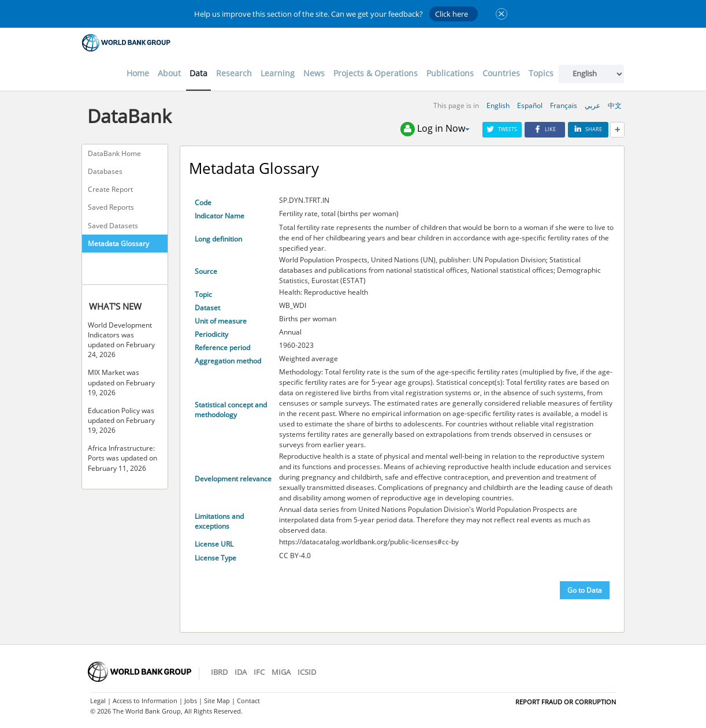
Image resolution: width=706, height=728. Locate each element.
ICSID (307, 672)
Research (234, 73)
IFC (259, 672)
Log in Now (435, 129)
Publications (450, 73)
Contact (248, 701)
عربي (592, 105)
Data (198, 73)
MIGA (281, 672)
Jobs (191, 701)
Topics (541, 73)
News (314, 73)
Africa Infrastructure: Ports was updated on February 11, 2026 (122, 458)
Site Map (217, 701)
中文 (615, 105)
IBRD (219, 672)
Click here (452, 14)
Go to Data (585, 590)
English (498, 105)
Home (138, 73)
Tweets (502, 129)
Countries (501, 73)
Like (545, 129)
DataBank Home (114, 153)
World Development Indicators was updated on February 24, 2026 (121, 340)
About (169, 73)
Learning (278, 73)
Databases (105, 171)
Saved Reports (111, 207)
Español (530, 105)
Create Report (110, 189)
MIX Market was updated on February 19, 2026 (121, 382)
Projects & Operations (376, 73)
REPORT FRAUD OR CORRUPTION (566, 702)
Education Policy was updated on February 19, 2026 (121, 420)
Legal (98, 701)
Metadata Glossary (118, 244)
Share (588, 129)
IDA (241, 672)
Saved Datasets (113, 226)
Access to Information (145, 701)
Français (564, 105)
